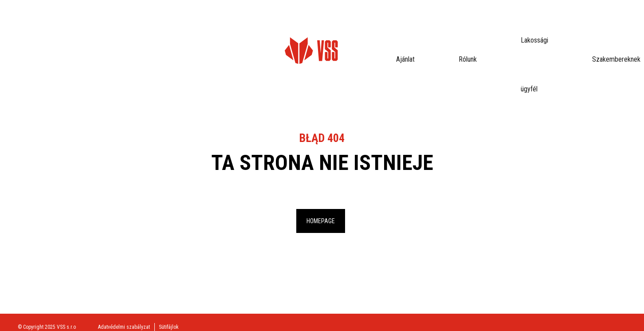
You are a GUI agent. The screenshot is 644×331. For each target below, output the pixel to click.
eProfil (609, 24)
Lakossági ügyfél (215, 24)
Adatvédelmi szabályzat (124, 327)
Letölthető (336, 24)
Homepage (321, 221)
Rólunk (166, 24)
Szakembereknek (280, 24)
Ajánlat (130, 24)
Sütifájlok (169, 327)
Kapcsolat (381, 24)
